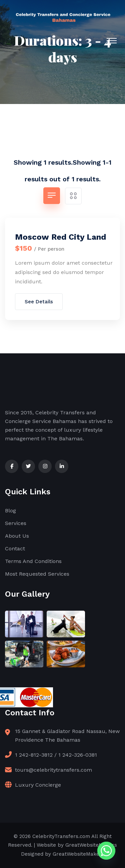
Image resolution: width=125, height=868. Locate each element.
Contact (15, 548)
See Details (39, 302)
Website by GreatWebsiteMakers (77, 845)
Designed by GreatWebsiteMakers (63, 854)
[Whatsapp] (106, 851)
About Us (17, 536)
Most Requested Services (37, 574)
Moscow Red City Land (60, 237)
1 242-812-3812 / (36, 755)
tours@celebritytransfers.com (53, 770)
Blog (10, 510)
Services (16, 523)
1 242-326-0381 (78, 755)
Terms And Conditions (33, 561)
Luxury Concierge (38, 785)
